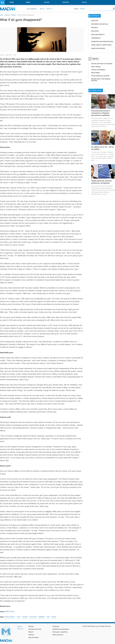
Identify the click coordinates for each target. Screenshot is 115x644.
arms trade (33, 617)
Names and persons (98, 48)
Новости (7, 15)
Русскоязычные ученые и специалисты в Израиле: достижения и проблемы (101, 113)
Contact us (49, 9)
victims (54, 617)
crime (19, 617)
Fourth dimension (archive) (100, 76)
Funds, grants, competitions (101, 45)
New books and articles (100, 24)
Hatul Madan (96, 73)
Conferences (96, 38)
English (76, 9)
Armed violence (10, 617)
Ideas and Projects (98, 35)
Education (95, 31)
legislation (42, 617)
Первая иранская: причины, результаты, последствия (102, 182)
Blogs (47, 2)
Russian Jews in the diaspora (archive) (101, 80)
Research (14, 15)
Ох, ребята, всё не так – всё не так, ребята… (102, 148)
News (28, 2)
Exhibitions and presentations (102, 42)
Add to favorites (32, 9)
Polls (84, 2)
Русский (82, 9)
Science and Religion (98, 70)
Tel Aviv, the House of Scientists (102, 64)
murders (25, 617)
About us (42, 9)
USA (48, 617)
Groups (66, 2)
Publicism (95, 21)
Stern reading (96, 67)
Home (12, 2)
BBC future (10, 612)
